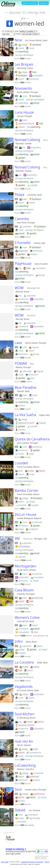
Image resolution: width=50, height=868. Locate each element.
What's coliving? (30, 3)
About (47, 862)
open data (5, 862)
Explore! (44, 3)
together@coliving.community (32, 862)
